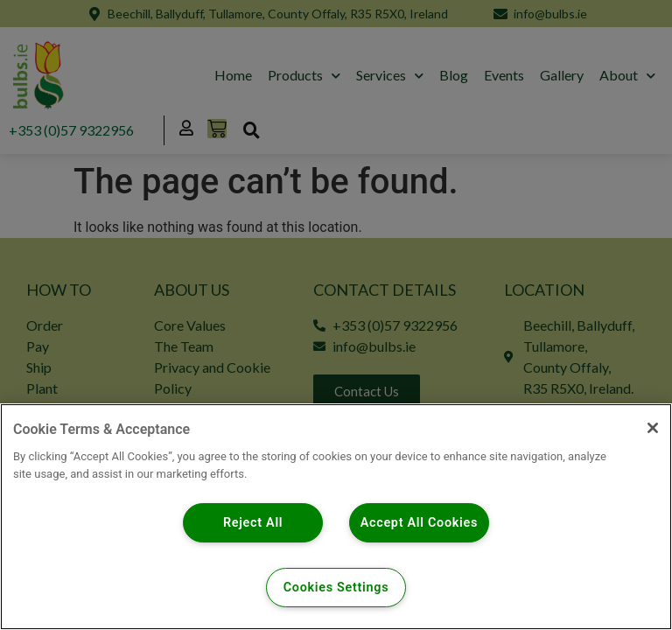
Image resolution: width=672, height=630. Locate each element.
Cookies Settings (336, 588)
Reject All (253, 523)
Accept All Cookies (420, 523)
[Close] (653, 428)
